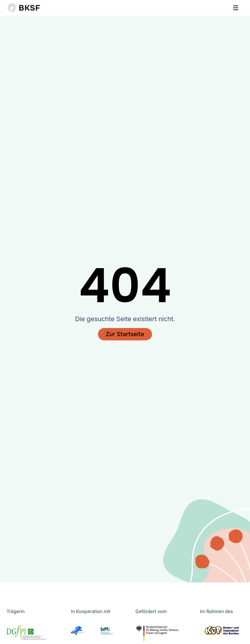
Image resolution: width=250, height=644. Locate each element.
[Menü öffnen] (236, 8)
